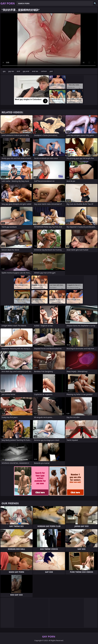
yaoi (51, 71)
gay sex (11, 71)
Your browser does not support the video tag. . (49, 41)
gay (4, 71)
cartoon (44, 71)
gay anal (26, 71)
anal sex (35, 71)
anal (18, 71)
